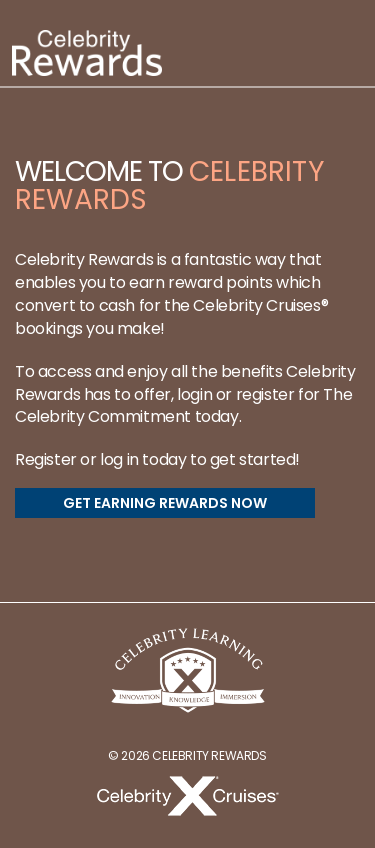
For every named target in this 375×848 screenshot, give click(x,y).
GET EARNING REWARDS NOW (165, 503)
